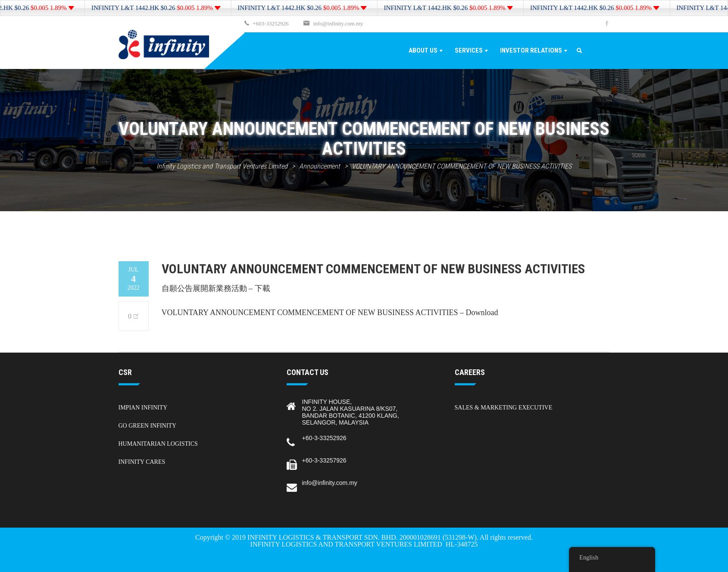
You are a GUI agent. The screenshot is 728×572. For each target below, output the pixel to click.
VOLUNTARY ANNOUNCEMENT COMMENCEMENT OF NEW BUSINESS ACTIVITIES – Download (330, 313)
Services (469, 50)
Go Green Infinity (148, 426)
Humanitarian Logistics (158, 444)
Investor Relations (531, 50)
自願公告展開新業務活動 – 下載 (216, 288)
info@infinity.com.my (338, 23)
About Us (423, 50)
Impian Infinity (143, 408)
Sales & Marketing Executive (504, 408)
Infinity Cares (142, 462)
